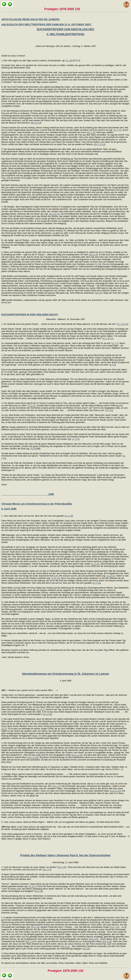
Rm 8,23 (94, 939)
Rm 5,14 (35, 927)
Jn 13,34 (47, 714)
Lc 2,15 (75, 439)
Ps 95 (33, 449)
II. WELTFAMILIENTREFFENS (65, 34)
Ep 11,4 (93, 255)
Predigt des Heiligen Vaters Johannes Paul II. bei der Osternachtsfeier (65, 855)
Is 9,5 (112, 365)
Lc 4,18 (69, 516)
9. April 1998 (9, 509)
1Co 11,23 (116, 791)
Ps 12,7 (32, 886)
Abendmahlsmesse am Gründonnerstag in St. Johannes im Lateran (65, 674)
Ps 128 (69, 61)
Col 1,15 (115, 927)
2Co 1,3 (56, 786)
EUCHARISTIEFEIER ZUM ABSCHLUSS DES (65, 29)
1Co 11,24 (77, 755)
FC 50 (98, 264)
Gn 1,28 (91, 132)
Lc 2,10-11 (123, 324)
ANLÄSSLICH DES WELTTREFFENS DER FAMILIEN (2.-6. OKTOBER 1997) (46, 24)
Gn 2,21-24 (99, 144)
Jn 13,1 (40, 709)
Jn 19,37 (110, 576)
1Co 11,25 (33, 757)
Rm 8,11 (65, 946)
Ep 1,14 (30, 941)
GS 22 (86, 949)
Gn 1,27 (117, 130)
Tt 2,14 (109, 410)
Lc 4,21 (95, 564)
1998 (28, 494)
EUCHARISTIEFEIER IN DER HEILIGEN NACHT (30, 314)
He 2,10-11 (54, 214)
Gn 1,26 (62, 867)
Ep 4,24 (39, 891)
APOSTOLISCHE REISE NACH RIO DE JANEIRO (30, 19)
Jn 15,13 (55, 578)
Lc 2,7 (115, 343)
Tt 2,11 (32, 406)
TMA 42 (98, 293)
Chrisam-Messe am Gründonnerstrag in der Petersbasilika (37, 504)
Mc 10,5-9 (36, 123)
